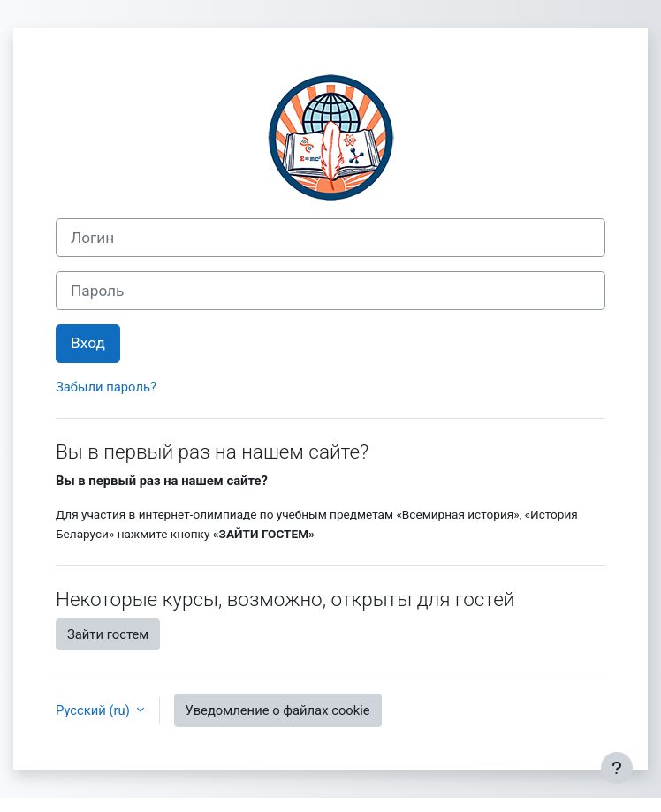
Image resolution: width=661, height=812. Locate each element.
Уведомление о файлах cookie (278, 710)
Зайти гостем (108, 634)
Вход (88, 343)
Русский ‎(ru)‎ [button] (95, 710)
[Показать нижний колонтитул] (617, 768)
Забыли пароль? (106, 387)
